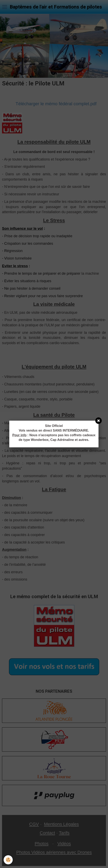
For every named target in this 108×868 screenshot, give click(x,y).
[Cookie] (8, 860)
